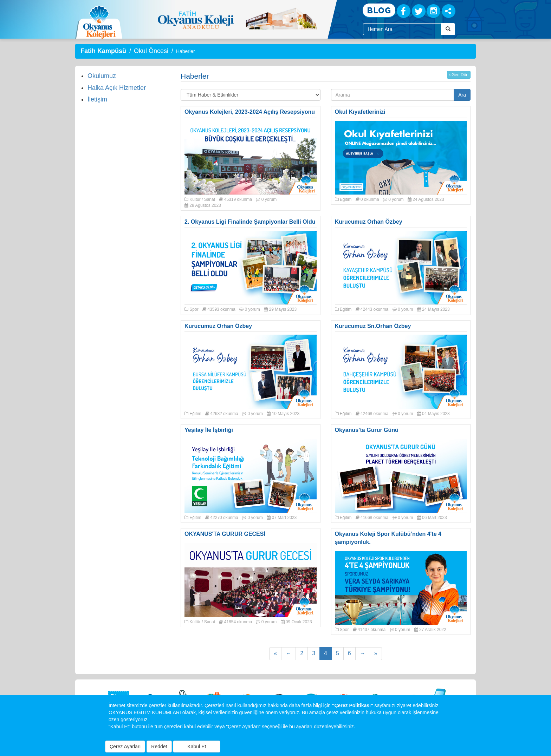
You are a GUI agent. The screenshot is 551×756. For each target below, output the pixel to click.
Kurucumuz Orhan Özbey (369, 222)
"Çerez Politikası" (353, 705)
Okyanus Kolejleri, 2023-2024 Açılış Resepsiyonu (250, 112)
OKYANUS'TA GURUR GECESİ (225, 534)
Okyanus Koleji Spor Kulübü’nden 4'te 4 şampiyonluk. (388, 538)
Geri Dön (459, 75)
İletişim (97, 99)
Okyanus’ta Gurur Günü (367, 430)
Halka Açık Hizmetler (117, 88)
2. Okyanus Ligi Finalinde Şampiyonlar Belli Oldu (250, 222)
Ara (462, 95)
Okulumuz (102, 76)
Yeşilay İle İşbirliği (209, 430)
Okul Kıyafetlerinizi (360, 112)
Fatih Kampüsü (103, 51)
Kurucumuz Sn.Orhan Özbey (373, 326)
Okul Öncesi (151, 51)
